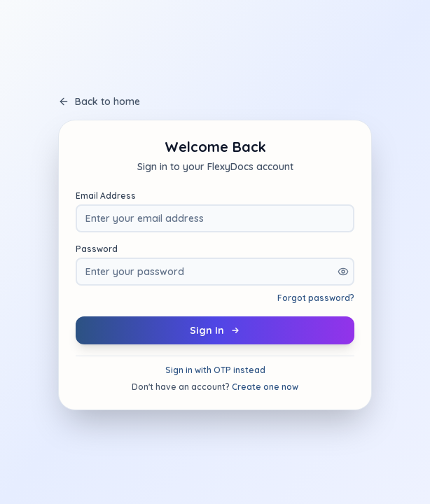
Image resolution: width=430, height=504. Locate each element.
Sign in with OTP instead (215, 370)
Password (97, 249)
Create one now (265, 387)
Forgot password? (316, 298)
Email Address (106, 196)
